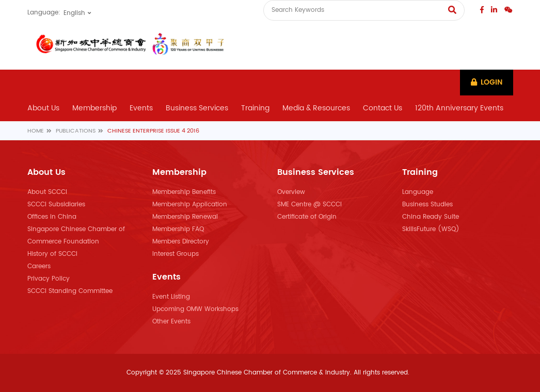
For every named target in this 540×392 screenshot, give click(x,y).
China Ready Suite (431, 217)
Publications (76, 131)
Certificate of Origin (307, 217)
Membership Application (190, 205)
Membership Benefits (184, 192)
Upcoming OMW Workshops (195, 309)
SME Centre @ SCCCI (309, 205)
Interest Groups (176, 254)
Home (36, 131)
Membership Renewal (185, 217)
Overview (291, 192)
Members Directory (181, 242)
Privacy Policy (49, 279)
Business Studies (427, 205)
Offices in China (52, 217)
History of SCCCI (52, 254)
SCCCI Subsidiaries (56, 205)
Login (487, 82)
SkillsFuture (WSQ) (431, 229)
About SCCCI (47, 192)
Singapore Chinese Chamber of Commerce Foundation (76, 235)
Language (418, 192)
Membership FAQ (178, 229)
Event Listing (171, 297)
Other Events (171, 322)
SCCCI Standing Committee (70, 291)
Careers (39, 266)
